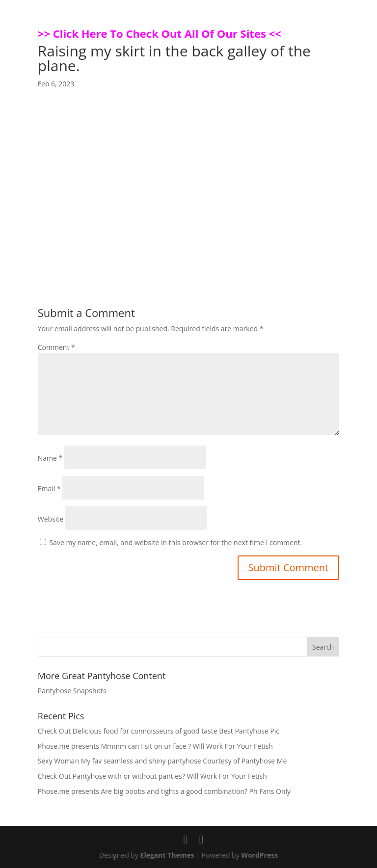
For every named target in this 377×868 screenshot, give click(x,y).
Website (51, 519)
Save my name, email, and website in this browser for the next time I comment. (175, 542)
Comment (56, 347)
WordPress (259, 855)
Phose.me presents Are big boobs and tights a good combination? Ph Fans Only (164, 791)
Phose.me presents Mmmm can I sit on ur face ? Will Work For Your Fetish (155, 746)
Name (50, 458)
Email (49, 488)
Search (323, 647)
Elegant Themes (167, 855)
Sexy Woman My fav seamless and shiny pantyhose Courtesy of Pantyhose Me (162, 761)
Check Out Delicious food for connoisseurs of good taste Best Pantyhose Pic (159, 731)
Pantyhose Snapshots (72, 691)
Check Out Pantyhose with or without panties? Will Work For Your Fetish (152, 776)
